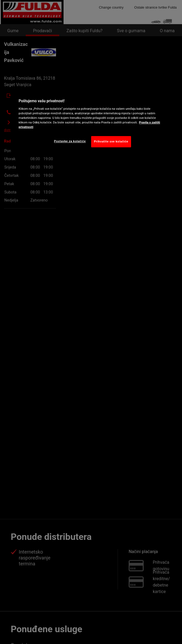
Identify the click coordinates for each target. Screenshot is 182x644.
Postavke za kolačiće (70, 141)
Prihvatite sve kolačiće (111, 141)
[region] (91, 122)
